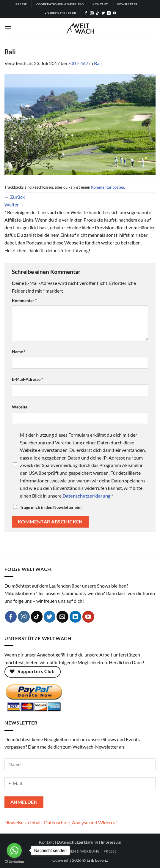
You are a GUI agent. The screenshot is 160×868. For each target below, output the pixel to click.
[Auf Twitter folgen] (103, 13)
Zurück (15, 197)
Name (19, 352)
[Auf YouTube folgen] (114, 13)
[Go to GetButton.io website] (14, 862)
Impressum (111, 842)
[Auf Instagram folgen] (92, 13)
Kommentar (24, 300)
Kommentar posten (108, 187)
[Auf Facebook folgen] (86, 13)
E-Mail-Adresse (28, 379)
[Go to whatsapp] (14, 850)
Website (20, 407)
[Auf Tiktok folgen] (98, 13)
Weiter (14, 205)
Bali (98, 63)
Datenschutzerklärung (77, 842)
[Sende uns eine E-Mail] (62, 617)
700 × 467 (78, 63)
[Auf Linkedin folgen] (109, 13)
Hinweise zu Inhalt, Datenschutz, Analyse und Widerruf (61, 822)
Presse (110, 851)
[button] (8, 28)
